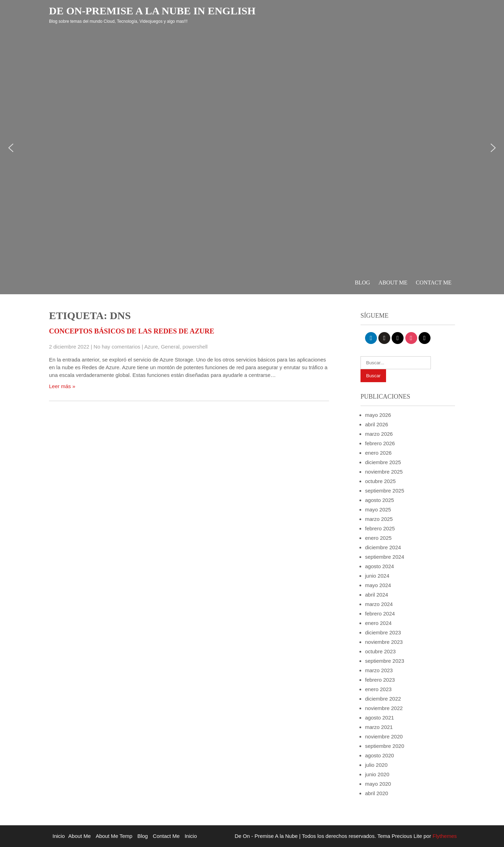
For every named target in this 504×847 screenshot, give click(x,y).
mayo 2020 (378, 784)
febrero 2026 (380, 443)
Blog (363, 283)
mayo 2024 (378, 585)
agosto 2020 (380, 755)
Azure (151, 347)
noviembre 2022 (384, 708)
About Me (393, 283)
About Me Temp (114, 836)
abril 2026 (377, 424)
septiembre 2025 (385, 491)
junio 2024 (377, 576)
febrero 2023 (380, 680)
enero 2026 (378, 453)
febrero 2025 (380, 528)
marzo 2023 (379, 670)
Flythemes (444, 836)
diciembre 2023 (383, 632)
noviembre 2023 (384, 642)
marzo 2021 (379, 727)
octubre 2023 (380, 651)
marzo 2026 (379, 434)
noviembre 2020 (384, 736)
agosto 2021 (380, 718)
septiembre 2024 (385, 557)
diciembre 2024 (383, 547)
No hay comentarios (117, 347)
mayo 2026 (378, 415)
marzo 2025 (379, 519)
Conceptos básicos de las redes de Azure (132, 331)
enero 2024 (378, 623)
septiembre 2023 (385, 661)
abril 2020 (377, 793)
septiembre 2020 (385, 746)
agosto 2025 (380, 500)
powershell (195, 347)
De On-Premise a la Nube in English (152, 11)
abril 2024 (377, 595)
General (170, 347)
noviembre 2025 (384, 472)
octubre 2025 (380, 481)
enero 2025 (378, 538)
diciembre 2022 (383, 699)
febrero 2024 (380, 614)
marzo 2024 (379, 604)
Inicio (59, 836)
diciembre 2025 (383, 462)
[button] (11, 148)
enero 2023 (378, 689)
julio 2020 (376, 765)
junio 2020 (377, 774)
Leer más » (62, 386)
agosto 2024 (380, 566)
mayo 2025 (378, 509)
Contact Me (434, 283)
